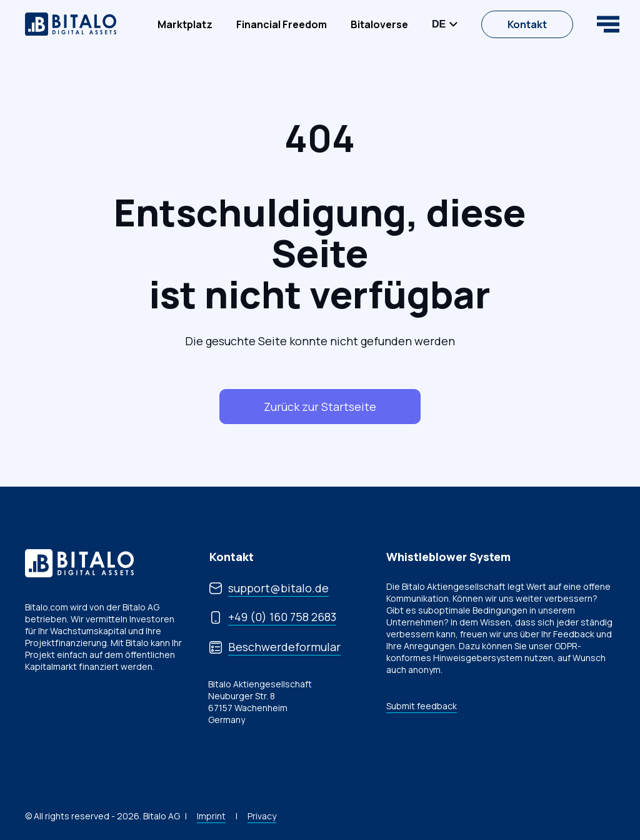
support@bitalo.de (278, 588)
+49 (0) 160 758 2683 (282, 617)
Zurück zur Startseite (320, 407)
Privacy (262, 816)
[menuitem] (185, 24)
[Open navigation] (608, 24)
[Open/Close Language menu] (445, 24)
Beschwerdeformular (284, 647)
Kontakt (527, 24)
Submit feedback (422, 706)
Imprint (211, 816)
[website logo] (71, 24)
